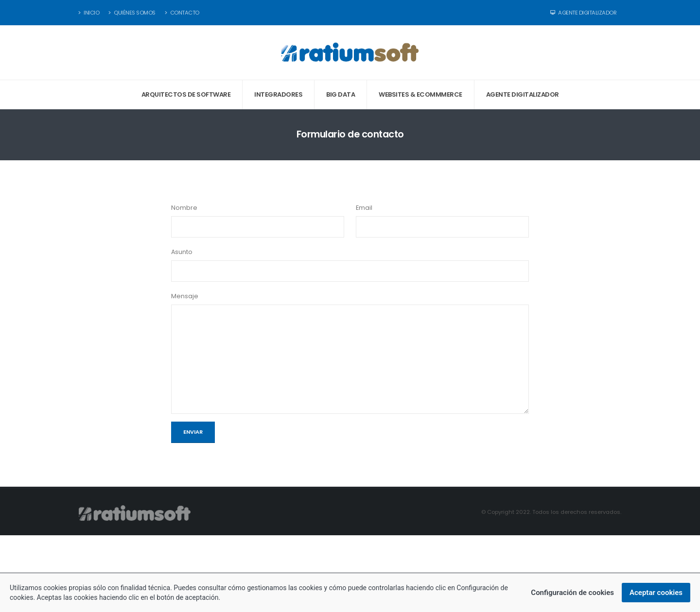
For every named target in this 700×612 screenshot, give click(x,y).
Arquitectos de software (186, 94)
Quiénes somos (132, 13)
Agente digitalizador (523, 94)
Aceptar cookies (656, 594)
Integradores (278, 94)
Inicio (89, 13)
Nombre (184, 208)
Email (364, 208)
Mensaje (185, 296)
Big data (341, 94)
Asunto (182, 252)
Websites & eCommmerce (420, 94)
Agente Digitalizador (584, 13)
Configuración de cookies (572, 594)
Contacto (182, 13)
